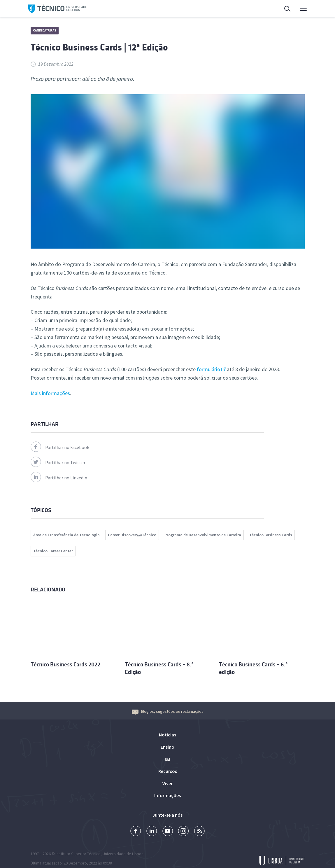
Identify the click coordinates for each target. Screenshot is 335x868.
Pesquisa (288, 9)
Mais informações (50, 393)
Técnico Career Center (53, 551)
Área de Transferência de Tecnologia (66, 535)
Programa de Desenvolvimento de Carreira (203, 535)
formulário (208, 369)
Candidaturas (45, 30)
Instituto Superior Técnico (78, 846)
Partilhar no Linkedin (59, 478)
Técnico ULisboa (57, 9)
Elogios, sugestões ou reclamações (168, 703)
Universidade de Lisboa (123, 846)
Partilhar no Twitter (58, 462)
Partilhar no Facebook (60, 447)
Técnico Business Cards (271, 535)
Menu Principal (303, 10)
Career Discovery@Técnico (132, 535)
